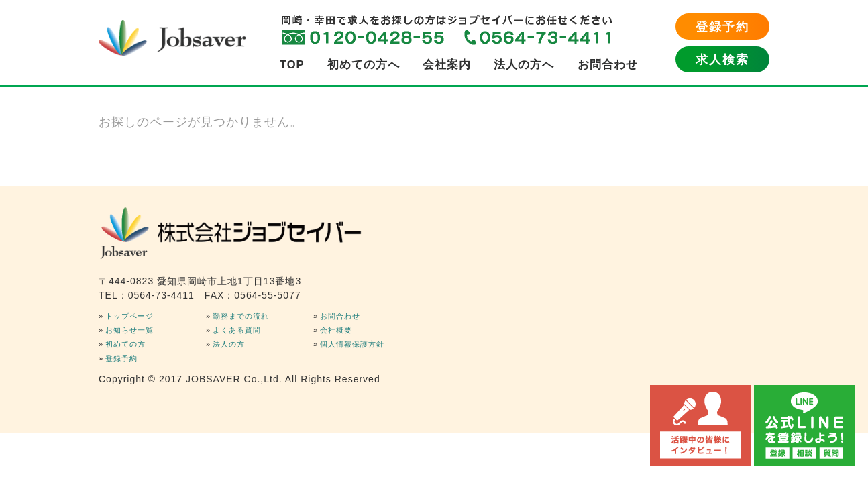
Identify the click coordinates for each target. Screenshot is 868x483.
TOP (292, 64)
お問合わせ (608, 64)
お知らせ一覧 (129, 330)
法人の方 (229, 344)
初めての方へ (364, 64)
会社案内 (447, 64)
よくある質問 (237, 330)
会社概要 (336, 330)
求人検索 (722, 60)
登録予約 (722, 27)
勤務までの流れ (241, 316)
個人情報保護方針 (352, 344)
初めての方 (125, 344)
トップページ (129, 316)
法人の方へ (524, 64)
